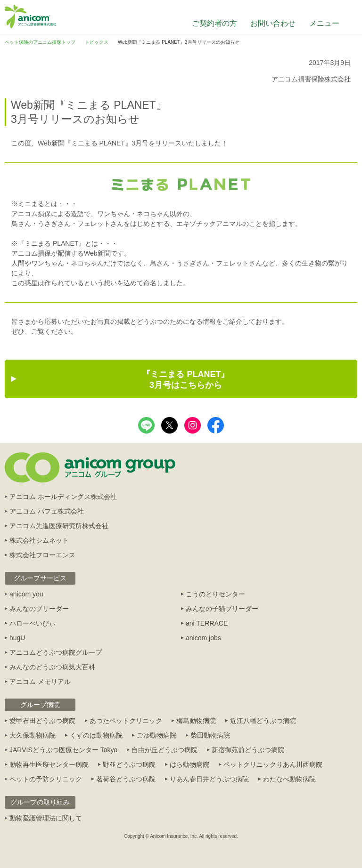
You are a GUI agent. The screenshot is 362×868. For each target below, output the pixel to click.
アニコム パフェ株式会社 (47, 511)
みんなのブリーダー (39, 609)
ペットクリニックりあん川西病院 (273, 764)
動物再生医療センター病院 (49, 764)
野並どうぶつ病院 (129, 764)
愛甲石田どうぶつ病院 (42, 721)
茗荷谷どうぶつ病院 (126, 779)
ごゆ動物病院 (156, 735)
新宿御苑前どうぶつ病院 (248, 750)
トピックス (97, 42)
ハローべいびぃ (33, 623)
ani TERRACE (207, 623)
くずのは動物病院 (96, 735)
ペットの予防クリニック (46, 779)
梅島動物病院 (196, 721)
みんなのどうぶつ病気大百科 (52, 667)
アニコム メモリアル (40, 682)
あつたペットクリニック (126, 721)
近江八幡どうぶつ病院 (263, 721)
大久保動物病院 (33, 735)
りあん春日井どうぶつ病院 (209, 779)
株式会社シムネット (39, 540)
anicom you (26, 594)
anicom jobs (203, 638)
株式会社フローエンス (42, 555)
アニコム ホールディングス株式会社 (63, 497)
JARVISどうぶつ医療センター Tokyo (63, 750)
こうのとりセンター (215, 594)
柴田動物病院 (210, 735)
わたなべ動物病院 (289, 779)
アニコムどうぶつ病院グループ (56, 652)
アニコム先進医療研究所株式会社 (59, 526)
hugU (17, 638)
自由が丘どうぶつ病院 (165, 750)
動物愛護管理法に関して (46, 818)
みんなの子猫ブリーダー (222, 609)
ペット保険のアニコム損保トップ (40, 42)
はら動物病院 (189, 764)
